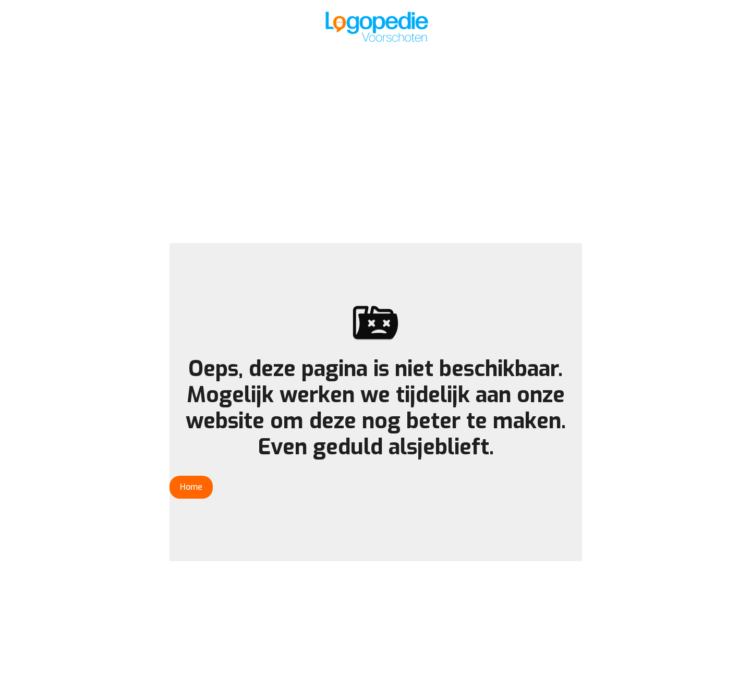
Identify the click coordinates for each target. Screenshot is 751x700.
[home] (375, 26)
